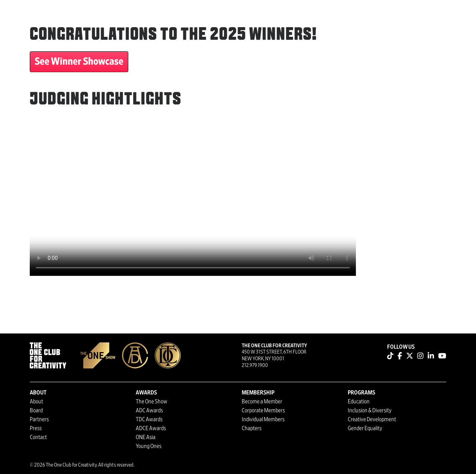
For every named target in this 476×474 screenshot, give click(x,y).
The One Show (152, 402)
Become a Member (262, 402)
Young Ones (149, 446)
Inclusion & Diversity (370, 410)
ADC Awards (149, 410)
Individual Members (263, 419)
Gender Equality (365, 428)
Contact (38, 437)
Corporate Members (263, 410)
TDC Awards (149, 419)
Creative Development (372, 419)
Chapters (252, 428)
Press (36, 428)
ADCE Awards (151, 428)
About (36, 402)
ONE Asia (146, 437)
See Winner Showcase (79, 62)
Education (359, 402)
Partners (39, 419)
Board (36, 410)
